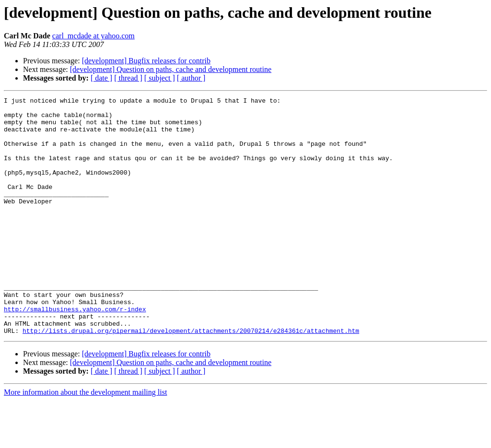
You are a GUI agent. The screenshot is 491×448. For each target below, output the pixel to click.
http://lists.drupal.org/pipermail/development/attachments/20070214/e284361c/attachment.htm (191, 378)
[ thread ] (128, 78)
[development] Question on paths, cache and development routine (171, 69)
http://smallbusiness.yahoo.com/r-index (75, 352)
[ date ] (101, 78)
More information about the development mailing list (85, 440)
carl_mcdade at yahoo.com (94, 36)
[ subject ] (160, 78)
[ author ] (191, 78)
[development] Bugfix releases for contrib (146, 61)
